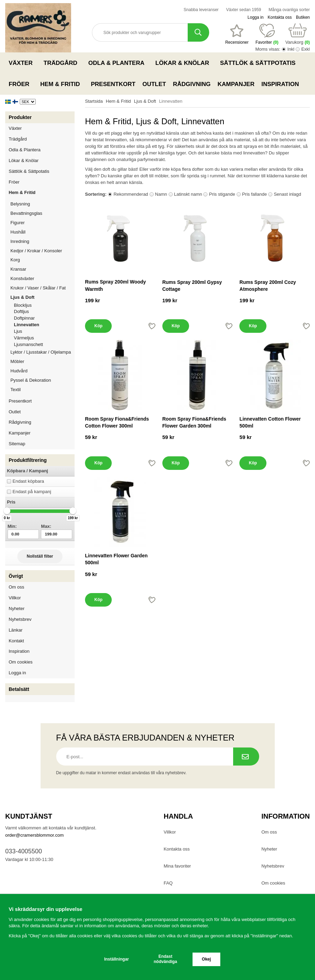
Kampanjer (236, 84)
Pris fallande (255, 194)
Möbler (17, 361)
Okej (206, 959)
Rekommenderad (131, 194)
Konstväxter (42, 278)
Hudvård (19, 371)
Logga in (256, 17)
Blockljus (23, 305)
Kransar (18, 269)
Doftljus (21, 311)
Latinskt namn (188, 194)
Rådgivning (192, 84)
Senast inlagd (287, 194)
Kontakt (16, 641)
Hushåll (42, 232)
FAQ (168, 883)
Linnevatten (27, 325)
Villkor (15, 598)
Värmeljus (24, 338)
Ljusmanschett (28, 344)
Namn (161, 194)
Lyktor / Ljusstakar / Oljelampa (42, 352)
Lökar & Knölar (184, 63)
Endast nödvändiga (165, 959)
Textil (16, 390)
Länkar (16, 630)
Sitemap (17, 444)
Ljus (18, 331)
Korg (15, 260)
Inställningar (116, 959)
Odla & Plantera (118, 63)
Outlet (154, 84)
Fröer (21, 84)
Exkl (305, 49)
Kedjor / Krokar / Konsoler (36, 251)
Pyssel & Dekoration (42, 380)
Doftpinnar (24, 318)
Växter (23, 63)
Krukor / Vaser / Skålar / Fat (42, 288)
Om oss (16, 587)
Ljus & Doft (42, 297)
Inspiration (280, 84)
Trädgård (63, 63)
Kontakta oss (280, 17)
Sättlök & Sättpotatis (260, 63)
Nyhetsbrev (20, 619)
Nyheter (17, 609)
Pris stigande (222, 194)
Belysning (42, 204)
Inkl (291, 49)
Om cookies (21, 662)
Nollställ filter (40, 556)
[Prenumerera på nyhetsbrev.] (246, 757)
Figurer (42, 223)
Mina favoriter (177, 866)
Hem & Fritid (62, 84)
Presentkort (113, 84)
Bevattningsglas (26, 213)
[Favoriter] (237, 34)
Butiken (303, 17)
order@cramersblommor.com (35, 835)
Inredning (42, 241)
